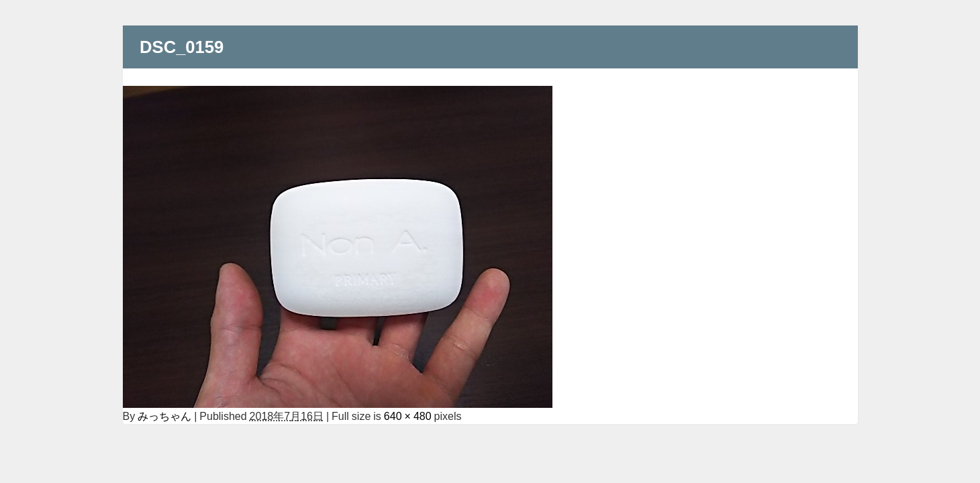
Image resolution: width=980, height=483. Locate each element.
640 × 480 (408, 416)
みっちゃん (164, 416)
